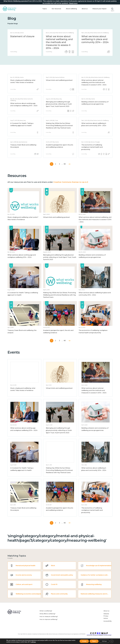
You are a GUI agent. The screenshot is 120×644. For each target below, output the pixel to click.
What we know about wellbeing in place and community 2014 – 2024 (24, 39)
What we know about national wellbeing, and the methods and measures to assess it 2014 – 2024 (94, 83)
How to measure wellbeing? (49, 617)
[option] (24, 43)
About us (85, 9)
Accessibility (108, 621)
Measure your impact (99, 9)
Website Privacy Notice (106, 616)
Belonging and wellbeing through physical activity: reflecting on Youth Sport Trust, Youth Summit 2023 (59, 104)
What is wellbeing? (46, 611)
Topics (45, 9)
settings (33, 642)
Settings (104, 641)
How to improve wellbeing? (49, 619)
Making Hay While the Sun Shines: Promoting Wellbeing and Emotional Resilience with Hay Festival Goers (59, 126)
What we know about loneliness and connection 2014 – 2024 (59, 39)
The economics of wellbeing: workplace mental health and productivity (92, 147)
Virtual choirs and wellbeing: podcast (59, 80)
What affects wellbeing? (47, 614)
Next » (69, 164)
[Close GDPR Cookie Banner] (112, 641)
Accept (84, 641)
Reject (94, 641)
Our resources (56, 9)
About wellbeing (71, 9)
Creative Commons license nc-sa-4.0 (71, 182)
